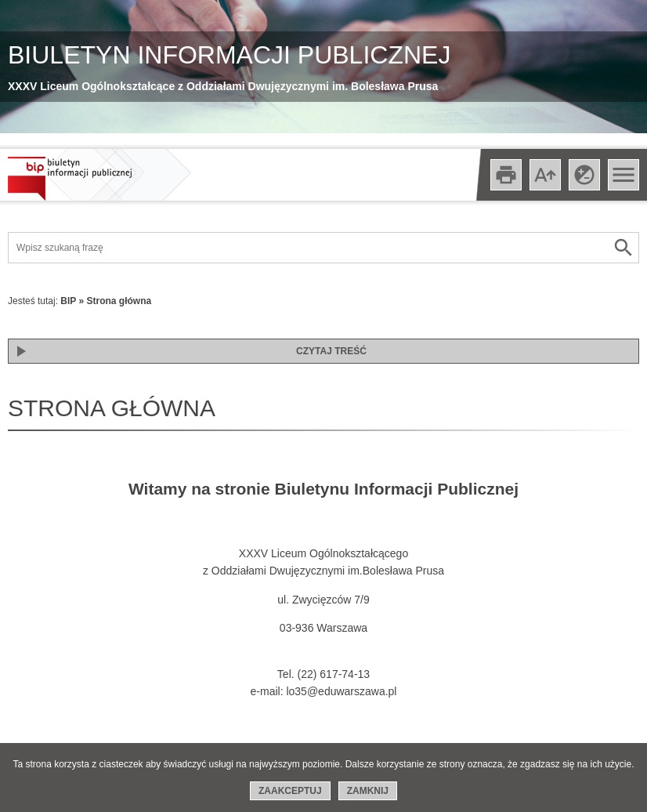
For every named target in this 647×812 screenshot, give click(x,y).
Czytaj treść (331, 351)
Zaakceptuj (290, 791)
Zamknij (368, 791)
